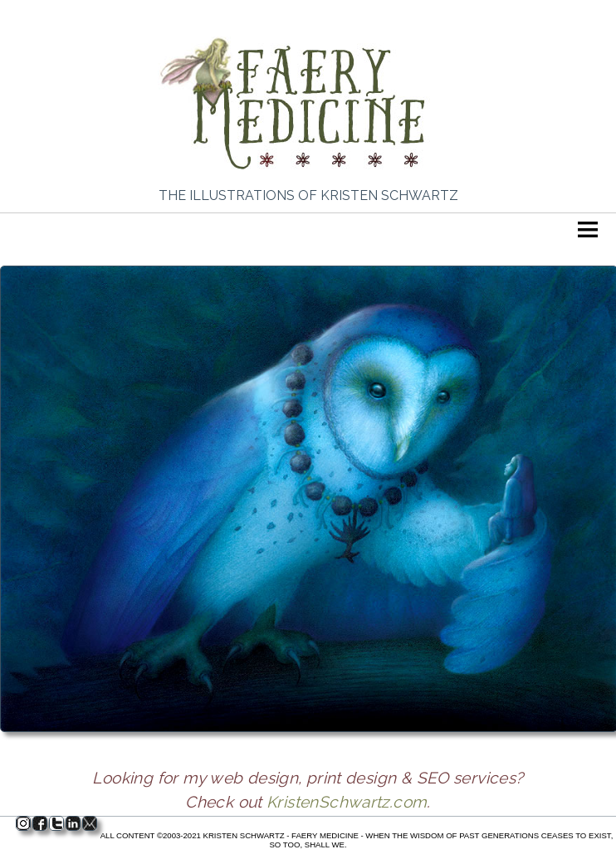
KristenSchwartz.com (347, 802)
